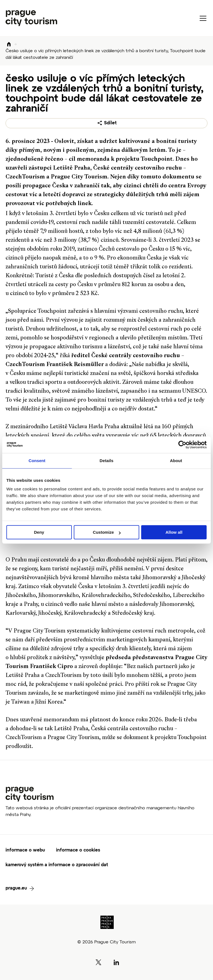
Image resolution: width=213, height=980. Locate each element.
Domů (9, 45)
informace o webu (25, 850)
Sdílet (110, 123)
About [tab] (176, 461)
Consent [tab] (37, 461)
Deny (39, 532)
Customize (107, 532)
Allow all (174, 532)
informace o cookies (78, 850)
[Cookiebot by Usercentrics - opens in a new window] (182, 445)
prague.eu (16, 888)
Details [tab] (106, 461)
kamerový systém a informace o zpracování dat (57, 865)
